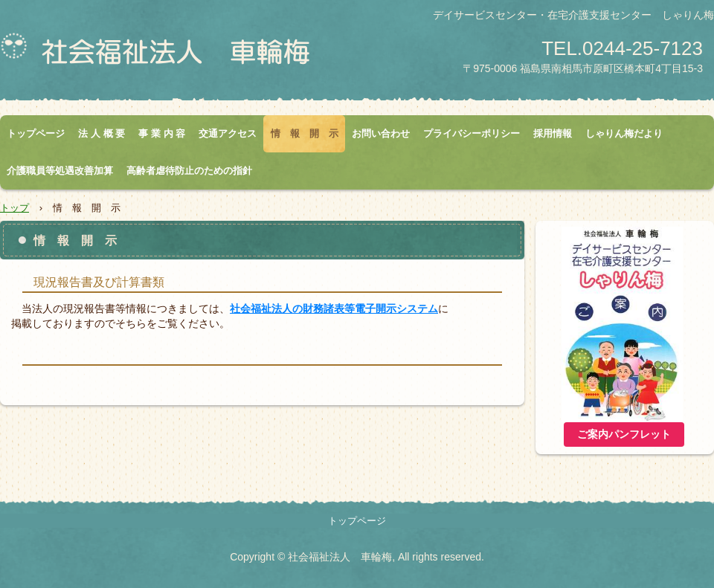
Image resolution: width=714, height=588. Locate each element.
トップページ (36, 133)
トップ (15, 208)
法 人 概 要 (102, 133)
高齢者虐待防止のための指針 (189, 171)
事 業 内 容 (162, 133)
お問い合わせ (381, 133)
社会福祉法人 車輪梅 (175, 56)
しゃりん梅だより (624, 133)
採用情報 (553, 133)
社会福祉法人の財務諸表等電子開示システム (334, 308)
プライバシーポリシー (472, 133)
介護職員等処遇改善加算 (60, 171)
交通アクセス (228, 133)
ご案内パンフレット (624, 434)
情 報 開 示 (305, 133)
